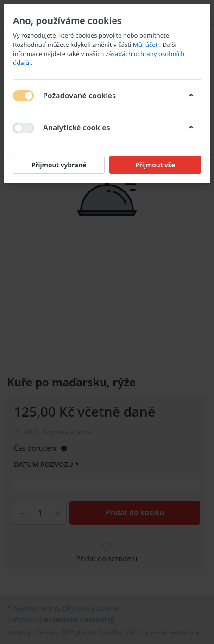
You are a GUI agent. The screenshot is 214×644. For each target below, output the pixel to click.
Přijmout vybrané (59, 165)
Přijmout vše (155, 165)
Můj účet (146, 45)
